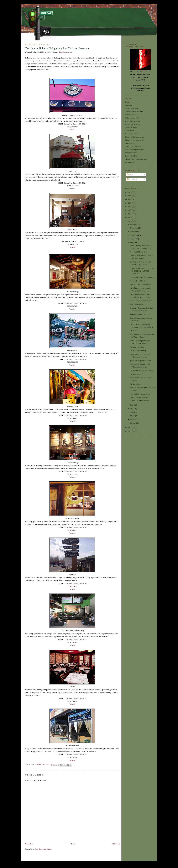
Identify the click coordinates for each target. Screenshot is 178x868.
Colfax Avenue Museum (134, 112)
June (132, 405)
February (134, 419)
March (133, 416)
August (133, 239)
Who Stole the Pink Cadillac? (140, 284)
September (134, 235)
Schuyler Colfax (131, 153)
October (133, 232)
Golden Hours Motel (137, 281)
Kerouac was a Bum (137, 347)
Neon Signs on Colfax (133, 146)
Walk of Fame (130, 162)
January (133, 423)
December (134, 224)
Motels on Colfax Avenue (134, 140)
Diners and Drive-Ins (133, 121)
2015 (130, 217)
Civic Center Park (132, 108)
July (132, 242)
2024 (130, 196)
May (132, 409)
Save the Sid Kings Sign (138, 252)
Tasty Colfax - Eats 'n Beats (140, 394)
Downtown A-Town (132, 124)
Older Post (116, 844)
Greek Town (130, 131)
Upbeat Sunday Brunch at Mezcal (142, 277)
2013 (130, 427)
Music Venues (130, 143)
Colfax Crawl (130, 115)
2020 (130, 203)
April (132, 412)
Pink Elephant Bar (136, 304)
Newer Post (29, 844)
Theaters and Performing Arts (136, 159)
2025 (130, 192)
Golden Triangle (131, 127)
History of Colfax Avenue (134, 137)
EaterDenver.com (66, 52)
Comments (132, 179)
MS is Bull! (134, 331)
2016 (130, 214)
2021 (130, 199)
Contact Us (129, 105)
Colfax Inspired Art (132, 118)
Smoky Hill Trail (131, 156)
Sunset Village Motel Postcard (141, 301)
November (134, 228)
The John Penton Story (138, 351)
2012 (130, 431)
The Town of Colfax (137, 374)
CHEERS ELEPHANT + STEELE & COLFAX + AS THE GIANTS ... (142, 271)
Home (73, 844)
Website (72, 130)
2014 (130, 221)
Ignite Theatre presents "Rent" (141, 360)
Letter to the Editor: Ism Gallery (141, 370)
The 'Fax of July (135, 384)
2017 (130, 210)
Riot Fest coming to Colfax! (140, 314)
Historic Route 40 (132, 134)
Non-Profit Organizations (134, 150)
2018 (130, 207)
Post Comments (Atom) (44, 849)
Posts (130, 175)
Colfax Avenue (42, 765)
